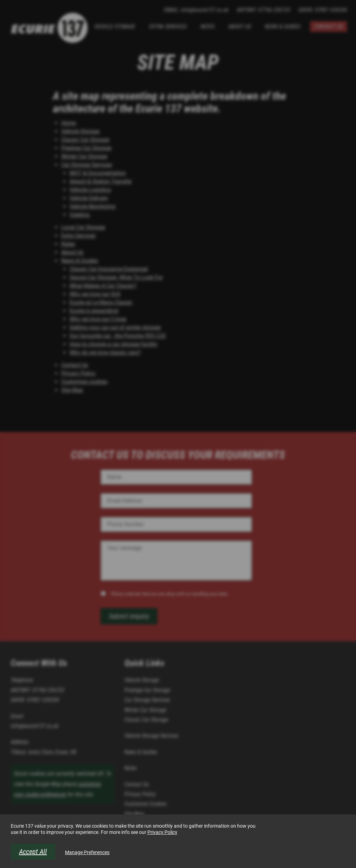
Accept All (33, 852)
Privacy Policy (162, 832)
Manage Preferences (87, 852)
